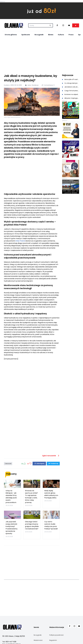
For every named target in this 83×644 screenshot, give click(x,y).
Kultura (61, 35)
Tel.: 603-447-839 (9, 642)
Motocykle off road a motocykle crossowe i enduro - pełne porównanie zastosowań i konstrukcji (71, 79)
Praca (71, 35)
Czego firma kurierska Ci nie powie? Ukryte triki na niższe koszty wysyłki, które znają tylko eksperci (71, 91)
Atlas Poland (20, 241)
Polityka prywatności (56, 635)
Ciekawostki (8, 464)
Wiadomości (38, 640)
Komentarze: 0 (48, 85)
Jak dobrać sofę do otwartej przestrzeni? (71, 87)
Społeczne (26, 35)
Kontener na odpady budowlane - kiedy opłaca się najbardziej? (71, 94)
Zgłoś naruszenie (51, 456)
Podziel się (53, 463)
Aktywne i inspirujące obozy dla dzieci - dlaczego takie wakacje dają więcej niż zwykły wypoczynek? (71, 98)
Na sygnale (39, 35)
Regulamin (53, 640)
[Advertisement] (42, 55)
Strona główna (11, 35)
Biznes (51, 35)
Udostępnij (39, 463)
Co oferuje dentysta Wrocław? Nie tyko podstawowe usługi (71, 83)
